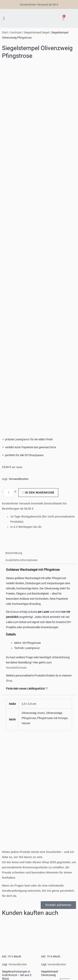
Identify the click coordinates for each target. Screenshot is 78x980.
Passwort (6, 949)
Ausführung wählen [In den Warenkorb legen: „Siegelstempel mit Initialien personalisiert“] (56, 744)
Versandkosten (19, 157)
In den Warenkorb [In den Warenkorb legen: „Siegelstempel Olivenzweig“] (56, 662)
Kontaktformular (16, 345)
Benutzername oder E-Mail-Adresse (22, 932)
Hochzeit (16, 32)
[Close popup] (6, 925)
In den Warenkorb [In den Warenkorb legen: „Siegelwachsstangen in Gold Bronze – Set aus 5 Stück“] (16, 665)
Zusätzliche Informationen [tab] (22, 238)
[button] (4, 18)
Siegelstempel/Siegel (36, 32)
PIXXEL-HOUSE (35, 915)
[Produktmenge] (9, 170)
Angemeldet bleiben (14, 958)
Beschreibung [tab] (14, 231)
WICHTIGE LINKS (10, 869)
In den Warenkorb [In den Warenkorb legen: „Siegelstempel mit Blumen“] (16, 741)
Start (5, 32)
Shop (9, 359)
